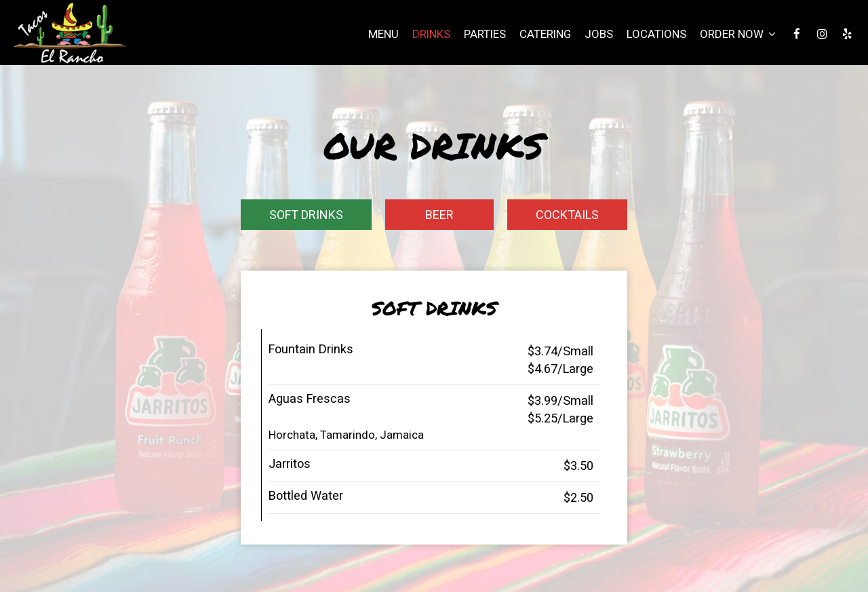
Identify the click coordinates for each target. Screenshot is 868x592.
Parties (485, 34)
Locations (656, 34)
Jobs (599, 34)
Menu (383, 34)
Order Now (738, 34)
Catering (545, 34)
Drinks (431, 34)
